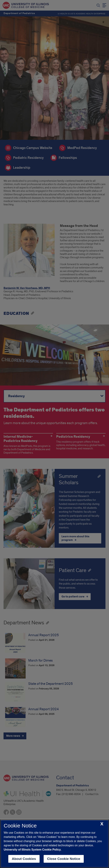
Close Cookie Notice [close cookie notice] (64, 859)
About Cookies (24, 859)
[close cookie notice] (102, 824)
